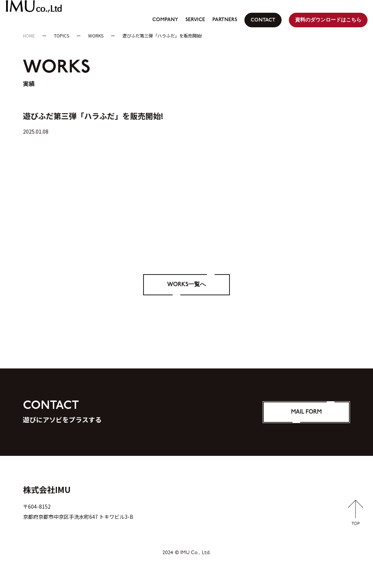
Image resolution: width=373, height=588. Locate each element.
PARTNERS (225, 20)
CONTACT (263, 20)
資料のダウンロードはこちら (328, 20)
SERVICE (195, 20)
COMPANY (165, 20)
